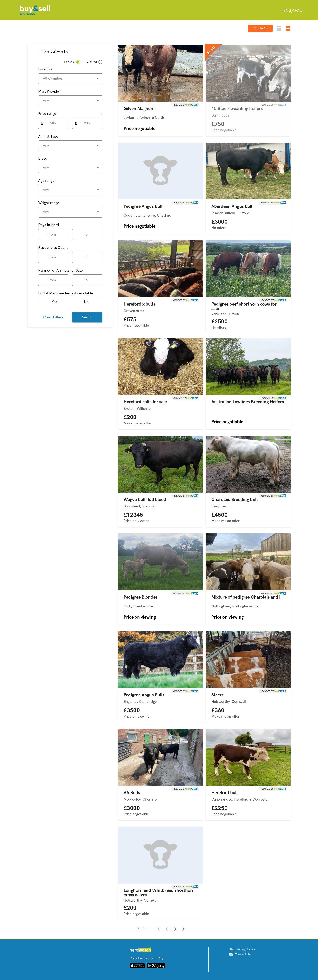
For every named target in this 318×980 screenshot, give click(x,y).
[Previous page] (166, 929)
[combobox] (292, 11)
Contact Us (240, 955)
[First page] (157, 929)
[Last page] (184, 929)
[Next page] (175, 929)
